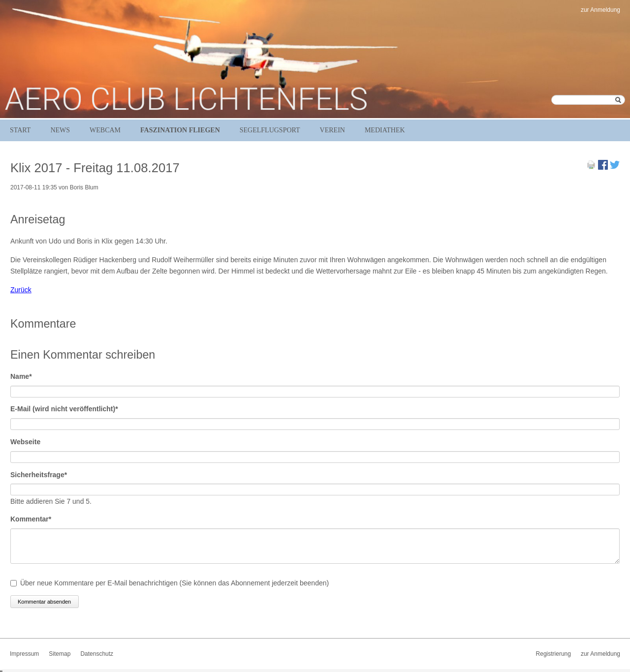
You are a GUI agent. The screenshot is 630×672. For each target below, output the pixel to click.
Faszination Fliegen (180, 130)
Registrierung (553, 654)
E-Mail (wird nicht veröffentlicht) (64, 408)
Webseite (25, 442)
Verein (332, 130)
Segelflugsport (270, 130)
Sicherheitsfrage (39, 474)
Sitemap (60, 654)
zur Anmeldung (600, 10)
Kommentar (31, 518)
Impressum (24, 654)
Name (27, 376)
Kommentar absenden (44, 602)
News (60, 130)
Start (20, 130)
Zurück (21, 290)
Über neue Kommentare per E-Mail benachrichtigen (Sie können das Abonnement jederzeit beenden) (174, 583)
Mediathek (385, 130)
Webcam (105, 130)
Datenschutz (97, 654)
